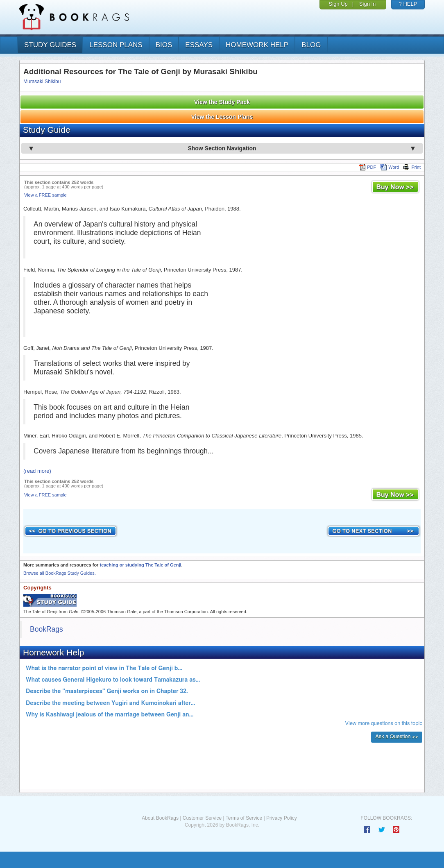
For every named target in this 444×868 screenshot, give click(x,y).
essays (199, 45)
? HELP (408, 4)
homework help (257, 45)
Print (412, 167)
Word (390, 167)
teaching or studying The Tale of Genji (140, 565)
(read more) (37, 471)
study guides (50, 45)
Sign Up (338, 4)
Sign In (367, 4)
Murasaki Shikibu (42, 82)
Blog (311, 45)
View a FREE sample (45, 195)
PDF (367, 167)
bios (164, 45)
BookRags (46, 629)
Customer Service (202, 818)
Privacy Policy (282, 818)
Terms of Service (244, 818)
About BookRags (160, 818)
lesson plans (116, 45)
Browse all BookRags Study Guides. (60, 573)
